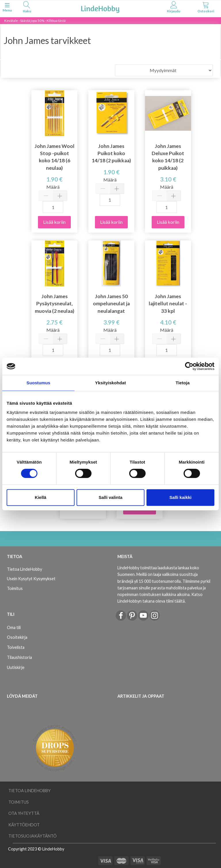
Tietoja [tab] (183, 383)
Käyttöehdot (24, 825)
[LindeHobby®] (100, 8)
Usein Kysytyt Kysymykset (31, 579)
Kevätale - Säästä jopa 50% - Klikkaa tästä (35, 21)
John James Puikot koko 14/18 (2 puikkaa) (111, 153)
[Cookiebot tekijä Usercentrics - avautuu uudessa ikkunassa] (189, 366)
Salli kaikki (181, 497)
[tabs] (27, 8)
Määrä (53, 187)
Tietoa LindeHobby (24, 569)
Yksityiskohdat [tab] (110, 383)
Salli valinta (111, 497)
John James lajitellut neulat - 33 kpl (168, 303)
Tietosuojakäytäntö (33, 836)
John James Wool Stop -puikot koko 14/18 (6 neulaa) (55, 157)
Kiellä (41, 497)
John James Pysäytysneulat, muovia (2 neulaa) (55, 303)
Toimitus (15, 588)
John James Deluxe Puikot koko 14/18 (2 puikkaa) (168, 157)
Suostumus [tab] (38, 383)
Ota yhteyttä (24, 813)
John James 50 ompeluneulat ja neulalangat (111, 303)
